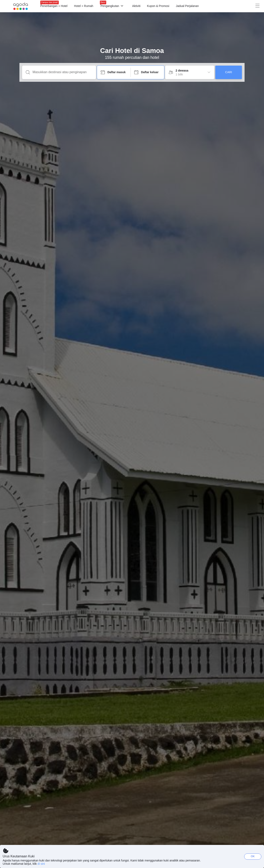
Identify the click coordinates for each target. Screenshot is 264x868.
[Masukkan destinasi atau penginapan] (62, 72)
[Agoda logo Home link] (21, 6)
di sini (41, 864)
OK (253, 856)
